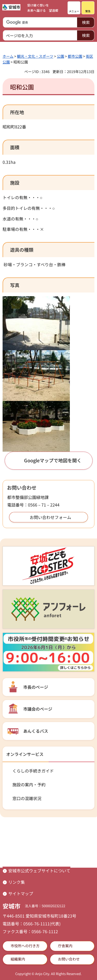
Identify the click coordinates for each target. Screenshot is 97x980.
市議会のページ (38, 709)
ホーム (8, 56)
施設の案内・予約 (29, 784)
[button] (74, 8)
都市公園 (75, 56)
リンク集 (17, 882)
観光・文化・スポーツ (35, 56)
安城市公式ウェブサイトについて (39, 871)
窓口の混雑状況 (27, 798)
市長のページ (36, 687)
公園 (61, 56)
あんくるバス (36, 731)
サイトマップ (21, 893)
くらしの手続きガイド (33, 771)
